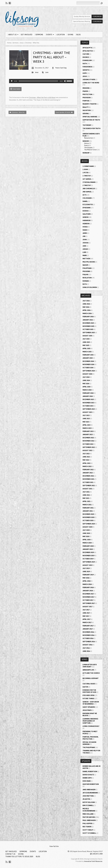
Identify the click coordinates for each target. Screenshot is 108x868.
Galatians (87, 214)
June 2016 (86, 651)
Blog (38, 856)
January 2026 (88, 320)
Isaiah (85, 230)
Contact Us (10, 854)
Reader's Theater (89, 104)
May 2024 (86, 384)
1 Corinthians (88, 166)
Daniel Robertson (90, 772)
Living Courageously (91, 726)
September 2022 (89, 447)
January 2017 (88, 629)
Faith (85, 64)
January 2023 (88, 435)
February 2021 (88, 508)
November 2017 (88, 597)
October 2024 (88, 368)
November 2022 (88, 441)
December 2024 (88, 361)
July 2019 (86, 568)
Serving (86, 114)
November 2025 (88, 326)
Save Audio (15, 89)
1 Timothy (87, 176)
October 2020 (88, 521)
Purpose (86, 101)
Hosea (85, 227)
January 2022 (88, 473)
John (85, 240)
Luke (47, 72)
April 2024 (86, 387)
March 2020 (87, 543)
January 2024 (88, 396)
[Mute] (65, 81)
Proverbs (86, 271)
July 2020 (86, 530)
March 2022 (87, 466)
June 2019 (86, 572)
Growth (86, 70)
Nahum (85, 265)
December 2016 (88, 632)
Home (9, 43)
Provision (87, 98)
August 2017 (87, 607)
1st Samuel (87, 179)
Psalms (85, 275)
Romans (86, 281)
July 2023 (86, 415)
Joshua (85, 243)
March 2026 (87, 313)
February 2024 (88, 393)
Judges (85, 249)
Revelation (87, 278)
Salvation (87, 110)
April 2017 (86, 619)
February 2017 (88, 626)
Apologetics (88, 51)
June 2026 (86, 304)
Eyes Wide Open (88, 695)
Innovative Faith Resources (93, 861)
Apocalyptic (88, 48)
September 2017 (89, 603)
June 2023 (86, 419)
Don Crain (87, 781)
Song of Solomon (90, 287)
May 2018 (86, 578)
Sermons (16, 43)
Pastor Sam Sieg (61, 68)
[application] (41, 81)
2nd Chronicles (89, 189)
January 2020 (88, 549)
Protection (87, 94)
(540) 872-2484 (98, 854)
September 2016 (89, 642)
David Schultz (88, 775)
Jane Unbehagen (89, 790)
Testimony (87, 125)
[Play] (12, 81)
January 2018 (88, 591)
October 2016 (88, 638)
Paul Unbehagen (89, 820)
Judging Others (89, 80)
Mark (85, 255)
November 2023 (88, 403)
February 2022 (88, 470)
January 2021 (88, 511)
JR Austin (86, 799)
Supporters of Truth (91, 120)
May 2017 (86, 616)
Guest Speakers (89, 707)
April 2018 (86, 581)
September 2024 (89, 371)
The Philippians (89, 747)
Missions (86, 88)
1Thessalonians (89, 182)
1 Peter (85, 173)
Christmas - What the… (17, 112)
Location (43, 851)
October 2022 (88, 444)
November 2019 (88, 556)
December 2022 (88, 438)
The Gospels (88, 148)
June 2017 (86, 613)
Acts (84, 195)
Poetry (86, 145)
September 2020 (89, 524)
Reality (86, 107)
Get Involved (11, 851)
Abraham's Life (88, 670)
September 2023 (89, 409)
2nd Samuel (87, 192)
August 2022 (87, 450)
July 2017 (86, 610)
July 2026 (86, 301)
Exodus (86, 211)
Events (33, 851)
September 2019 (89, 562)
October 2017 (88, 600)
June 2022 (86, 457)
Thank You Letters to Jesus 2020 (19, 856)
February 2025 (88, 355)
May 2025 (86, 345)
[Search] (88, 3)
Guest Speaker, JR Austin (64, 112)
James (85, 233)
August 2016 (87, 645)
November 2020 (88, 517)
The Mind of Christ (90, 150)
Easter (85, 687)
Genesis (86, 217)
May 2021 (86, 498)
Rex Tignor (87, 827)
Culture (86, 54)
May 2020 (86, 536)
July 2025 (86, 339)
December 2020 (88, 514)
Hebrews (86, 224)
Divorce (86, 57)
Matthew (86, 259)
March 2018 (87, 584)
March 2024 (87, 390)
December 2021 (88, 476)
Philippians (87, 268)
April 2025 (86, 349)
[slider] (38, 81)
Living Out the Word (91, 83)
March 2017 (87, 622)
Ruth (85, 284)
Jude (84, 246)
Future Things (88, 699)
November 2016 (88, 635)
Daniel (85, 201)
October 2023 (88, 406)
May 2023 (86, 422)
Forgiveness (87, 67)
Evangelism (87, 60)
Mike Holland (88, 814)
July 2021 (86, 492)
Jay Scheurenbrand (90, 793)
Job (84, 236)
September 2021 (89, 486)
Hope (85, 73)
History (87, 143)
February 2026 (88, 317)
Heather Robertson (91, 784)
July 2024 (86, 377)
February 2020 (88, 546)
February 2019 (88, 575)
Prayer (85, 91)
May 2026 (86, 307)
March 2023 (87, 428)
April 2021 (86, 501)
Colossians (87, 198)
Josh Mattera (88, 796)
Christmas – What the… (32, 43)
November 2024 (88, 364)
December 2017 (88, 594)
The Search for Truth (91, 128)
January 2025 (88, 358)
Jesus (22, 43)
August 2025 (87, 336)
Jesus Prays (87, 710)
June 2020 (86, 533)
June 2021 (86, 495)
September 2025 (89, 333)
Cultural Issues (89, 684)
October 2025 (88, 329)
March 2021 (87, 505)
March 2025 (87, 352)
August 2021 (87, 489)
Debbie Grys (87, 778)
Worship (86, 153)
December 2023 (88, 399)
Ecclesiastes (88, 205)
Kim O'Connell (88, 805)
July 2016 (86, 648)
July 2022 (86, 454)
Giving (21, 854)
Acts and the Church (91, 673)
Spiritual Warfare (90, 117)
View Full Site (54, 846)
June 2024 (86, 380)
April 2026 (86, 310)
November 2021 (88, 479)
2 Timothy (87, 185)
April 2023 (86, 425)
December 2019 (88, 552)
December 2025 (88, 323)
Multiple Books (89, 262)
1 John (85, 169)
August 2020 (87, 527)
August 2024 (87, 374)
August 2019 (87, 565)
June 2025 (86, 342)
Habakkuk (87, 220)
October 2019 (88, 559)
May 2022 (86, 460)
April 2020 (86, 540)
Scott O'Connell (89, 833)
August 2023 (87, 412)
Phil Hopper (87, 824)
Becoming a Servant (91, 678)
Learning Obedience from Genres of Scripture (90, 721)
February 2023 (88, 431)
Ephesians (87, 208)
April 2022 (86, 463)
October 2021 (88, 482)
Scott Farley (88, 830)
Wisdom (86, 141)
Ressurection (89, 138)
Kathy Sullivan (89, 802)
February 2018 (88, 588)
